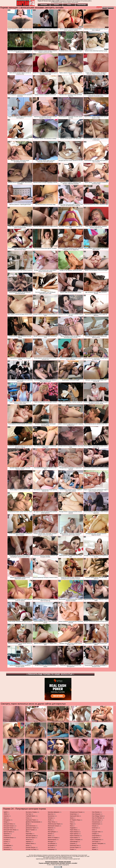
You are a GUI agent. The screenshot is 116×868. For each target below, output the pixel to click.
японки (94, 849)
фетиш (94, 845)
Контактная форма (52, 862)
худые (94, 847)
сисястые (95, 828)
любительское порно (54, 824)
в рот (5, 843)
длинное (111, 8)
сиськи (94, 826)
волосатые (7, 849)
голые (28, 818)
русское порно (74, 847)
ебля (27, 832)
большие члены (9, 828)
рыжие (72, 849)
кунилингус (51, 816)
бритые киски (8, 832)
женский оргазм (31, 836)
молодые (51, 842)
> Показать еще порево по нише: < (50, 674)
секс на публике (97, 818)
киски (28, 845)
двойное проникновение (33, 822)
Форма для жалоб (65, 862)
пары (72, 824)
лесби (50, 820)
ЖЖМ (6, 814)
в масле (6, 836)
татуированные (97, 840)
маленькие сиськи (53, 826)
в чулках (6, 847)
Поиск (69, 5)
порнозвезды (74, 842)
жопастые (29, 840)
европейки (29, 834)
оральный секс (75, 816)
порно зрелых (74, 834)
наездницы (51, 849)
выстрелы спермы (31, 812)
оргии (72, 818)
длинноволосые (31, 826)
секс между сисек (97, 816)
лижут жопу (51, 822)
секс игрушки (96, 814)
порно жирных (74, 832)
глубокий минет (31, 816)
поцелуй (72, 843)
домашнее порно (31, 828)
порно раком (74, 838)
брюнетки (7, 834)
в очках (6, 840)
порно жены (74, 830)
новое (105, 8)
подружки (73, 828)
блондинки (7, 820)
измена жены (30, 843)
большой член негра (10, 830)
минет (50, 836)
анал (5, 818)
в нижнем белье (9, 838)
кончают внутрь (31, 847)
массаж (50, 830)
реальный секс (74, 845)
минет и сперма (53, 838)
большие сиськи (9, 826)
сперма (94, 834)
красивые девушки (53, 812)
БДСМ (6, 812)
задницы (28, 842)
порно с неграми (75, 840)
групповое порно (31, 820)
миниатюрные (52, 840)
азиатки (6, 816)
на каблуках (52, 843)
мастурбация (52, 832)
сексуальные (96, 822)
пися (71, 826)
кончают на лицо (31, 849)
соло (94, 830)
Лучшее (56, 5)
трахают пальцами (98, 843)
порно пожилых (75, 836)
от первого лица (75, 820)
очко (71, 822)
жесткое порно (30, 838)
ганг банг (29, 814)
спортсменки (96, 836)
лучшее (99, 8)
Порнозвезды (82, 5)
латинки (50, 818)
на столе (51, 847)
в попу (6, 842)
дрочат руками (30, 830)
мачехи (50, 834)
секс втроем (96, 812)
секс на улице (96, 820)
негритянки (73, 814)
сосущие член (96, 832)
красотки (51, 814)
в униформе (7, 845)
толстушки (95, 842)
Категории (44, 5)
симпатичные (96, 824)
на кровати (51, 845)
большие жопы (8, 824)
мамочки (51, 828)
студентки (95, 838)
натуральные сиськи (76, 812)
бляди (6, 822)
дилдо (28, 824)
